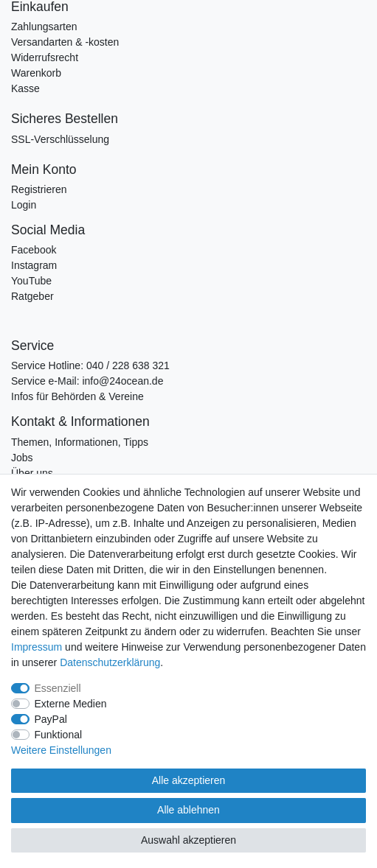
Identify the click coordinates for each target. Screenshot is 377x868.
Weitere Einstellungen (61, 750)
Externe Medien (71, 704)
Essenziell (58, 688)
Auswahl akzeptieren (188, 840)
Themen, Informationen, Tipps (80, 442)
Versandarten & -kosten (65, 42)
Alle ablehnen (188, 810)
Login (24, 205)
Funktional (59, 735)
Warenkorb (36, 73)
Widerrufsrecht (45, 57)
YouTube (31, 281)
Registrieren (39, 189)
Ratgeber (32, 296)
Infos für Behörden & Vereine (77, 396)
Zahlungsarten (44, 27)
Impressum (37, 647)
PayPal (51, 719)
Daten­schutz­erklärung (110, 662)
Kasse (25, 88)
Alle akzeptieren (189, 780)
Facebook (34, 250)
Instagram (34, 265)
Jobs (22, 458)
